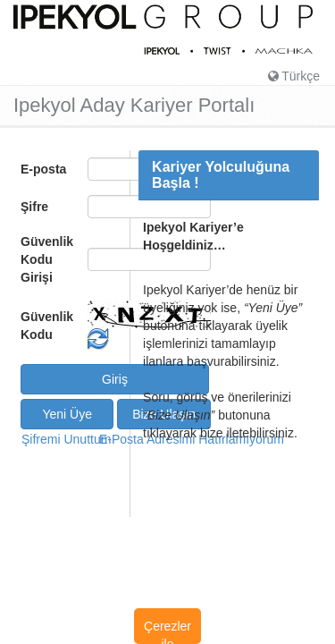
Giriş (115, 379)
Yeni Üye (67, 414)
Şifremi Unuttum (58, 439)
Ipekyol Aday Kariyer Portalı (134, 106)
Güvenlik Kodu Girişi (47, 259)
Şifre (34, 207)
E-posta (43, 169)
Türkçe (294, 76)
